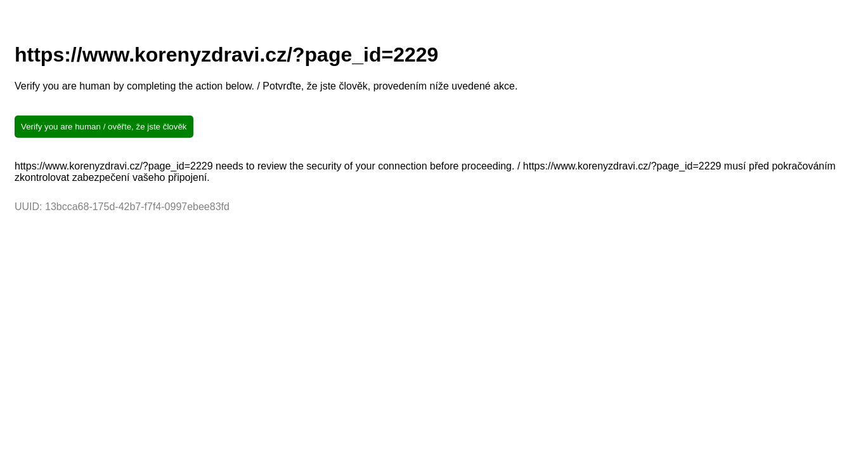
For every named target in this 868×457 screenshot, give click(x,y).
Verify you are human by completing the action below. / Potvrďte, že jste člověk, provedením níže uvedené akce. (266, 86)
